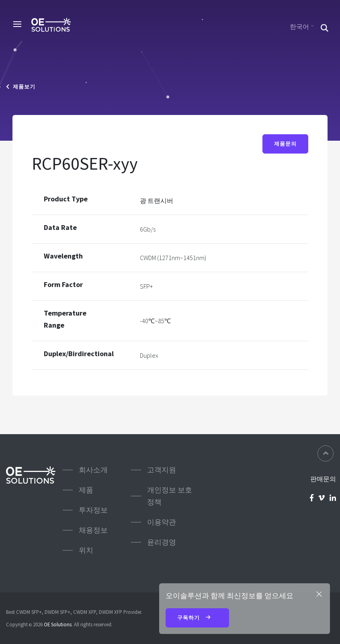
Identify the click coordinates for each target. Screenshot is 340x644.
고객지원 (162, 470)
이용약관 (162, 522)
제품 (86, 490)
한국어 (299, 27)
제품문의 (285, 144)
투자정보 (93, 510)
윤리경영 (162, 542)
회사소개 (93, 470)
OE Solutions (58, 624)
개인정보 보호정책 (170, 496)
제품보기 (21, 87)
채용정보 (93, 530)
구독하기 (197, 618)
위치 (86, 550)
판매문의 (323, 479)
